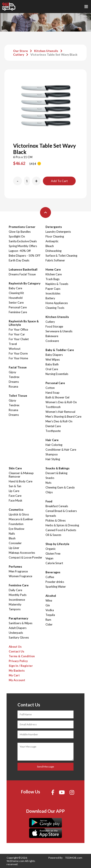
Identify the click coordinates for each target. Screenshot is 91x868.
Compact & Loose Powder (25, 557)
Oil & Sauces (53, 535)
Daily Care (15, 590)
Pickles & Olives (56, 520)
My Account (17, 680)
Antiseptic (52, 241)
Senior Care (16, 303)
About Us (15, 647)
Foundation (16, 524)
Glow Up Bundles (20, 232)
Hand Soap (52, 393)
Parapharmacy (18, 618)
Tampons (15, 609)
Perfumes (15, 567)
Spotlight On (17, 236)
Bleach (50, 246)
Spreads (51, 516)
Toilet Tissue (18, 396)
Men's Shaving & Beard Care (63, 416)
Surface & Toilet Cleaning (61, 256)
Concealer (15, 543)
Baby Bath (52, 364)
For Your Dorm (18, 353)
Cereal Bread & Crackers (61, 511)
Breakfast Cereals (57, 506)
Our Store (20, 51)
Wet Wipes (53, 360)
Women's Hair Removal (60, 412)
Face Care (15, 496)
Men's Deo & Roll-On (59, 421)
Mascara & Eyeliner (21, 519)
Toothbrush (53, 407)
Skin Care (15, 468)
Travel (13, 344)
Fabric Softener (55, 260)
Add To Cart (59, 181)
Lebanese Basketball (23, 269)
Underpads (16, 633)
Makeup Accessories (22, 553)
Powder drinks (55, 582)
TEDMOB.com (74, 858)
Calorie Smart (54, 563)
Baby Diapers (54, 355)
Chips (49, 492)
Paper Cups (53, 289)
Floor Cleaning (55, 236)
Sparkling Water (56, 587)
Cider (49, 624)
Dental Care (53, 426)
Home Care (53, 269)
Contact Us (17, 651)
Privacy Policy (18, 661)
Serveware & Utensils (59, 331)
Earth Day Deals (19, 260)
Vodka (50, 610)
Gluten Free (53, 554)
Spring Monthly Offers (23, 246)
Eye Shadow (17, 529)
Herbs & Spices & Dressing (62, 525)
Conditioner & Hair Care (61, 450)
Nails (12, 534)
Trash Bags (52, 279)
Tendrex (14, 377)
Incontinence (17, 600)
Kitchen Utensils (46, 51)
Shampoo (52, 454)
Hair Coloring (54, 445)
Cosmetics (16, 510)
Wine (49, 600)
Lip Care (14, 491)
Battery (50, 298)
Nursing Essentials (57, 374)
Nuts (48, 483)
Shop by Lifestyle (57, 544)
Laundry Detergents (58, 232)
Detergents (54, 227)
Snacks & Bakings (58, 468)
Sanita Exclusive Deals (23, 241)
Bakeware (52, 336)
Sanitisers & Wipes (21, 623)
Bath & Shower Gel (57, 397)
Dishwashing (53, 251)
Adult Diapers (18, 628)
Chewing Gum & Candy (60, 487)
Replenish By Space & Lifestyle (24, 323)
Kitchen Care (54, 274)
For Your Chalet (19, 339)
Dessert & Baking (56, 473)
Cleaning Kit (16, 293)
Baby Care (15, 288)
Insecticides (53, 293)
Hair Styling (53, 459)
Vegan (49, 558)
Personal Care (18, 307)
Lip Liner (14, 548)
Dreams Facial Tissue (22, 274)
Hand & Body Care (21, 481)
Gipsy (12, 372)
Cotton (50, 388)
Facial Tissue (18, 367)
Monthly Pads (18, 595)
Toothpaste (53, 431)
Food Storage (54, 326)
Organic (51, 549)
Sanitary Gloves (19, 637)
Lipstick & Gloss (19, 514)
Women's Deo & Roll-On (61, 402)
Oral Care (52, 369)
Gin (48, 605)
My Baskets (17, 671)
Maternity (15, 604)
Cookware (52, 341)
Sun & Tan (15, 486)
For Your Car (17, 334)
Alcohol (51, 596)
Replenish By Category (25, 283)
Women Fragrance (20, 576)
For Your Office (18, 329)
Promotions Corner (22, 227)
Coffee (50, 577)
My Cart (14, 675)
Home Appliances (57, 303)
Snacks (50, 478)
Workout (15, 349)
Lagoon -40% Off (20, 251)
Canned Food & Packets (61, 530)
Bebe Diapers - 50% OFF (25, 256)
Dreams (14, 382)
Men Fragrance (18, 571)
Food (49, 501)
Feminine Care (18, 312)
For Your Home (18, 358)
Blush (12, 538)
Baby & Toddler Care (60, 350)
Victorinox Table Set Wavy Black (54, 54)
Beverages (53, 572)
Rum (48, 620)
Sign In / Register (21, 666)
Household (16, 298)
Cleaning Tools (55, 308)
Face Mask (16, 500)
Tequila (50, 615)
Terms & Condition (22, 656)
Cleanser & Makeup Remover (21, 475)
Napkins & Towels (57, 284)
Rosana (13, 386)
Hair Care (52, 440)
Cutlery (19, 54)
